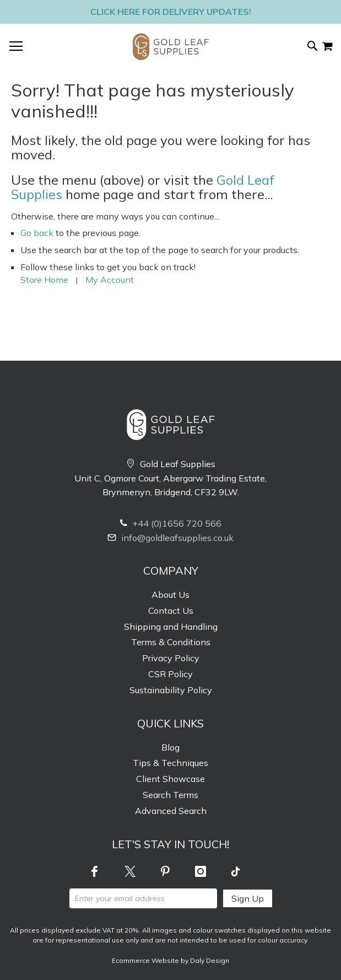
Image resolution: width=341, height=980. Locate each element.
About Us (170, 595)
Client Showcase (170, 779)
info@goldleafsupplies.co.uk (170, 538)
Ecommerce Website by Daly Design (170, 960)
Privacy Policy (171, 658)
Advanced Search (171, 811)
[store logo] (171, 47)
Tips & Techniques (170, 763)
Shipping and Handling (171, 626)
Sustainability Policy (171, 690)
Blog (170, 747)
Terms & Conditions (171, 642)
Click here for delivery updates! (171, 12)
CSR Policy (170, 674)
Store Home (44, 280)
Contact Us (171, 611)
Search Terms (170, 795)
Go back (37, 233)
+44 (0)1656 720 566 (171, 523)
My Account (110, 280)
